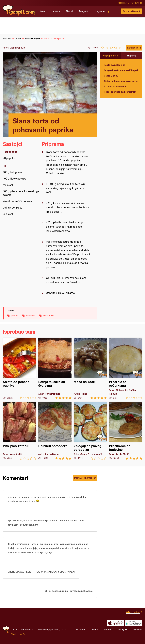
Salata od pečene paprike (19, 368)
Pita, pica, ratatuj (19, 431)
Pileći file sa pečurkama (126, 368)
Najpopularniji (110, 56)
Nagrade (100, 11)
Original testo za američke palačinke (121, 70)
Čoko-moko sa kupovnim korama (121, 81)
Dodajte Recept (132, 11)
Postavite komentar (85, 478)
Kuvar (43, 11)
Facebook (80, 630)
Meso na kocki (90, 368)
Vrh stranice (133, 612)
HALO (22, 634)
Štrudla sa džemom (115, 86)
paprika (15, 315)
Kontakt (65, 629)
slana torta (49, 315)
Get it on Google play (134, 623)
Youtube (108, 630)
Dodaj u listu (134, 48)
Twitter (95, 630)
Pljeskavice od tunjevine (126, 431)
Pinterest (138, 630)
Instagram (123, 630)
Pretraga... (114, 11)
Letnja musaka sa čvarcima (55, 368)
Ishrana (56, 11)
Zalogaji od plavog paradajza (90, 431)
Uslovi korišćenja (43, 629)
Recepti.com (19, 10)
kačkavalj (31, 315)
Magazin (84, 11)
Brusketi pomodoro (55, 431)
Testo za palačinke (115, 65)
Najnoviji (132, 56)
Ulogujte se (137, 3)
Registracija (123, 3)
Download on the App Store (115, 623)
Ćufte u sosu (111, 76)
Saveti (70, 11)
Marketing (56, 629)
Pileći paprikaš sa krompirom (120, 92)
